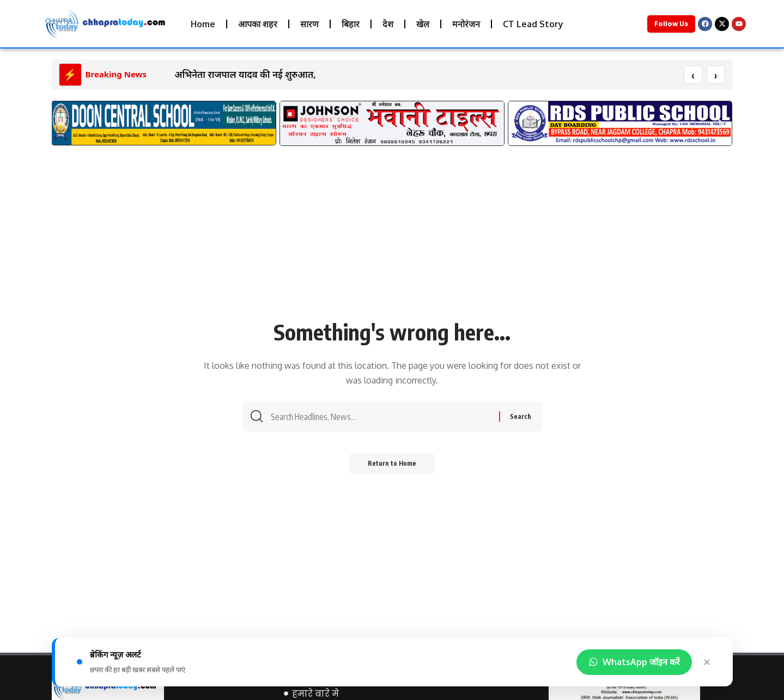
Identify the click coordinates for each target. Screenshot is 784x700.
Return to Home (392, 468)
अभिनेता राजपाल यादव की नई (229, 75)
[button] (64, 124)
